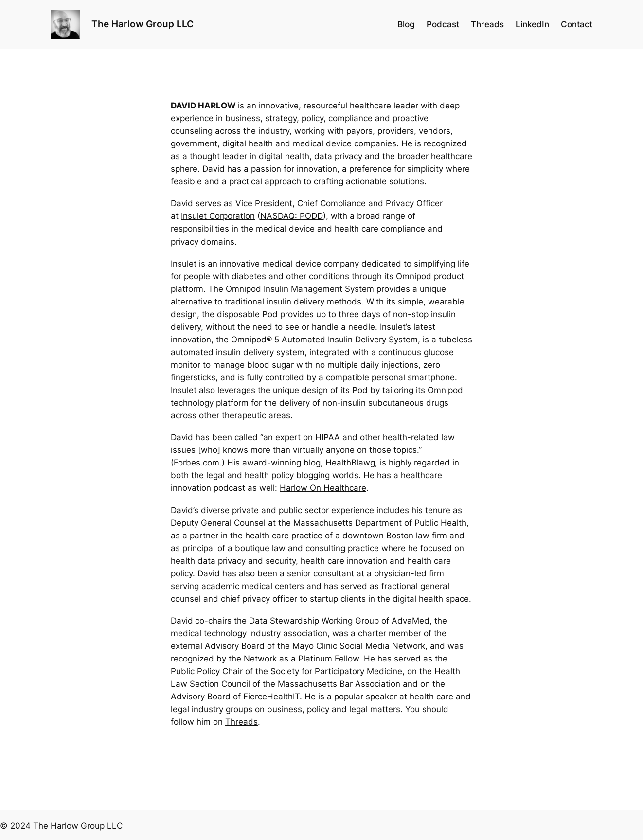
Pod (270, 314)
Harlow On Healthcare (323, 488)
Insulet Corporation (218, 216)
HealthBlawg (350, 463)
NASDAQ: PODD (292, 216)
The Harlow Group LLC (143, 24)
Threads (241, 722)
